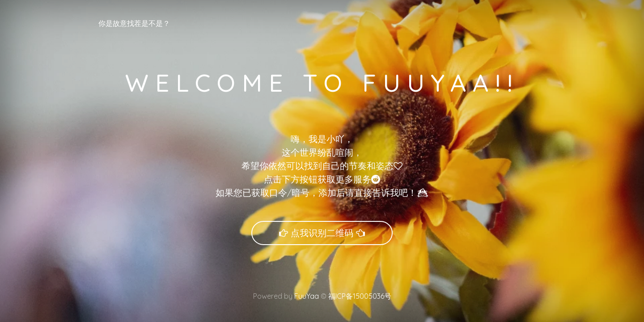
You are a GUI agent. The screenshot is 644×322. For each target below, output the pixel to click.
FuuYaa (307, 296)
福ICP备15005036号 (359, 296)
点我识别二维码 (322, 233)
